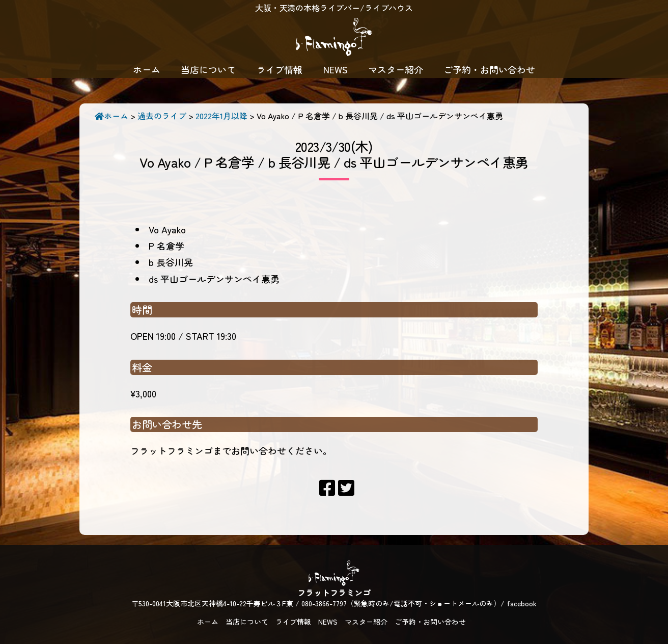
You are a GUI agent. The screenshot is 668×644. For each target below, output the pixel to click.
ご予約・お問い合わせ (489, 69)
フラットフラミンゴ (334, 38)
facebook (522, 603)
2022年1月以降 (221, 116)
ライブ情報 (280, 69)
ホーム (147, 69)
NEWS (336, 69)
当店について (208, 69)
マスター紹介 (396, 69)
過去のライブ (162, 116)
